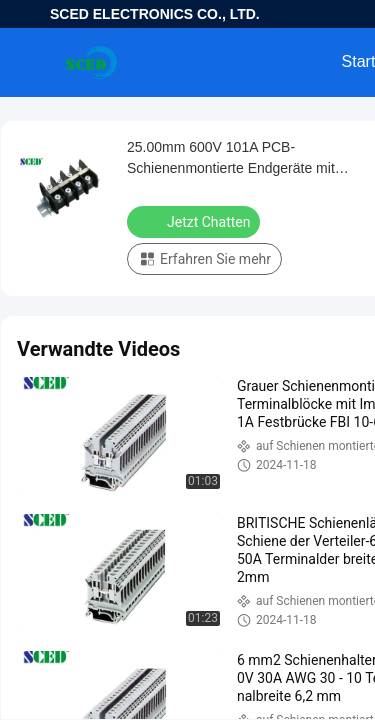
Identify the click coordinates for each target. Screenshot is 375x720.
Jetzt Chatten (195, 221)
